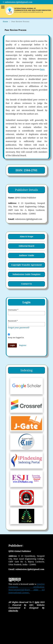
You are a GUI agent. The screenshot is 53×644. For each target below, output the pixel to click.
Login (12, 345)
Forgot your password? (19, 328)
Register (23, 345)
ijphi (37, 602)
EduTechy (13, 611)
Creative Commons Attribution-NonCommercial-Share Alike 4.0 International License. (26, 588)
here (42, 69)
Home (5, 21)
